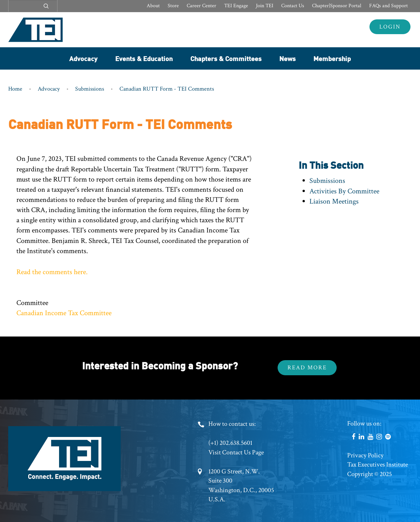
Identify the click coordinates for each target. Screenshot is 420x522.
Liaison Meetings (334, 201)
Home (15, 89)
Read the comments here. (52, 272)
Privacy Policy (365, 455)
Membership (332, 58)
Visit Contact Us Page (236, 452)
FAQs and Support (388, 6)
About (153, 6)
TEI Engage (236, 6)
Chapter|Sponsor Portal (337, 6)
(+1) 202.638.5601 (230, 443)
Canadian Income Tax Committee (64, 313)
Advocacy (83, 58)
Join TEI (265, 6)
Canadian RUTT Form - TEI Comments (167, 89)
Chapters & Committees (226, 58)
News (287, 58)
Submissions (90, 89)
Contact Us (293, 6)
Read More (307, 368)
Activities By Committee (344, 191)
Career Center (201, 6)
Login (390, 27)
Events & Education (144, 58)
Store (173, 6)
